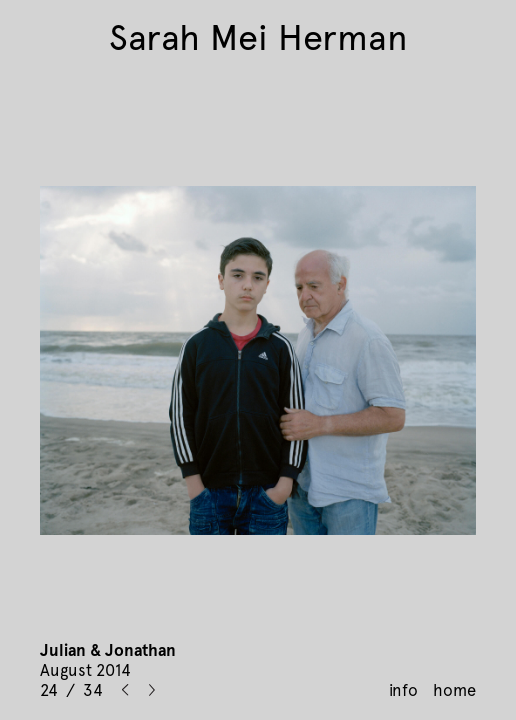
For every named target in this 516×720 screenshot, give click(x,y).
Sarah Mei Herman (258, 38)
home (454, 690)
